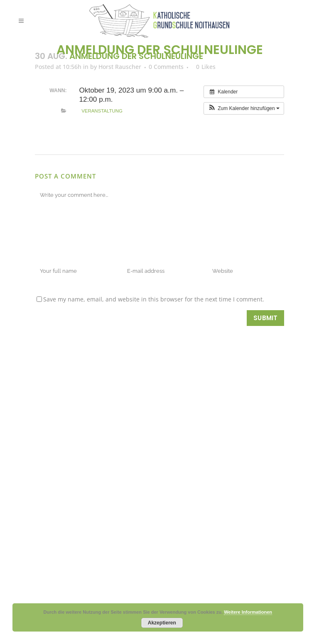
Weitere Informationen (248, 612)
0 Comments (166, 67)
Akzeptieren (162, 623)
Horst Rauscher (120, 67)
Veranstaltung (102, 111)
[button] (244, 108)
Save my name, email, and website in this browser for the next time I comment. (154, 299)
